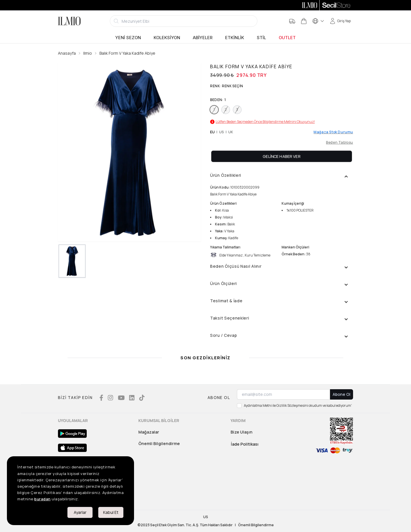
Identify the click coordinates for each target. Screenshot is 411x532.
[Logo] (69, 21)
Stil (261, 38)
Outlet (287, 38)
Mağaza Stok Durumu (333, 132)
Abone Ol (342, 394)
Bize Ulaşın (242, 432)
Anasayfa (67, 53)
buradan (43, 499)
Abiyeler (203, 38)
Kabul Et (111, 512)
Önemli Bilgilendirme (159, 443)
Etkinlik (235, 38)
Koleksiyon (167, 38)
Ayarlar (80, 512)
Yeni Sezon (128, 38)
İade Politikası (245, 444)
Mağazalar (149, 432)
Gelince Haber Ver (282, 156)
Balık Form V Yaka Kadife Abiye (127, 53)
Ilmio (88, 53)
